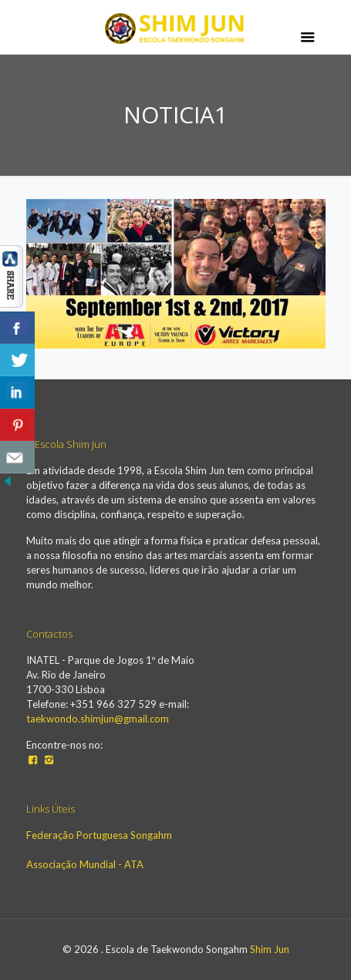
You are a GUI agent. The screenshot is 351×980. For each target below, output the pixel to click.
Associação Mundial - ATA (85, 864)
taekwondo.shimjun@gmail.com (98, 719)
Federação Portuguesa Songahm (99, 835)
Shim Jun (270, 949)
